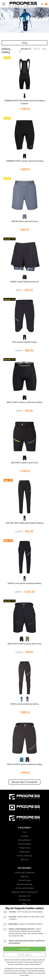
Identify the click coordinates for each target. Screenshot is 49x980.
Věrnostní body (25, 880)
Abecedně (26, 49)
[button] (4, 3)
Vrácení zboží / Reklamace (25, 873)
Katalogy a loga (24, 900)
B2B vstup (25, 860)
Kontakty (24, 836)
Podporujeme (24, 852)
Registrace (25, 876)
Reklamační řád (24, 896)
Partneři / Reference (25, 856)
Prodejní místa (25, 848)
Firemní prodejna (25, 844)
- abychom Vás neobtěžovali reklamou (26, 924)
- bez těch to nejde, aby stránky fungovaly (26, 912)
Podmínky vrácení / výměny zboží (24, 892)
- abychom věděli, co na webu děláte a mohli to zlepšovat (27, 918)
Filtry (25, 43)
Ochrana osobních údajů (24, 888)
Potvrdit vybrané (24, 955)
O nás (25, 832)
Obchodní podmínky (24, 884)
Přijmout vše (25, 949)
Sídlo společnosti (24, 840)
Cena (37, 49)
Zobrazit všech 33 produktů (24, 782)
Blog (24, 904)
